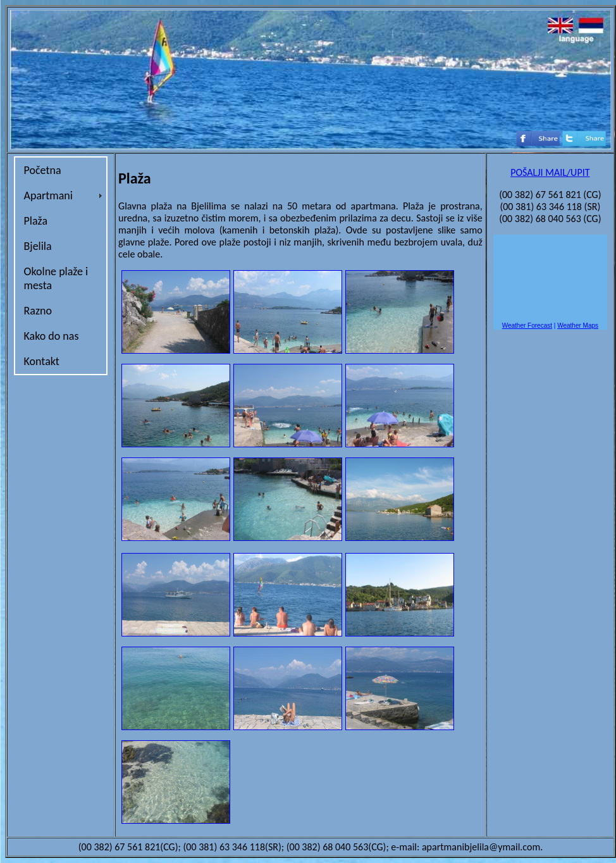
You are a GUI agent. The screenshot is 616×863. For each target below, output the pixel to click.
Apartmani (48, 196)
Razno (38, 311)
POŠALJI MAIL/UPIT (550, 172)
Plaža (36, 221)
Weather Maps (578, 326)
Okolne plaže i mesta (56, 278)
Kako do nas (52, 336)
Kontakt (42, 361)
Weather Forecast (527, 326)
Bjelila (38, 246)
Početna (43, 170)
